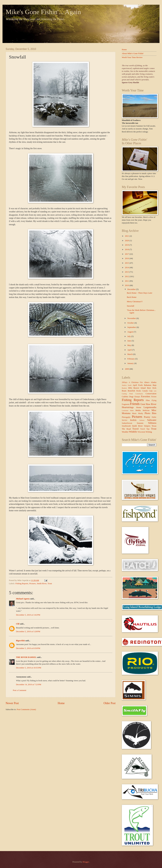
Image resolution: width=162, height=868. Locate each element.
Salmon (142, 420)
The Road (126, 429)
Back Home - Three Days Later (140, 293)
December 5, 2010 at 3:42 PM (28, 615)
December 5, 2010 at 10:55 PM (29, 668)
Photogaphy (126, 417)
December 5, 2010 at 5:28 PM (28, 632)
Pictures (32, 584)
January (131, 363)
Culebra (125, 397)
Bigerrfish (20, 641)
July (129, 336)
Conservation (151, 394)
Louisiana (125, 410)
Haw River (151, 404)
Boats (124, 391)
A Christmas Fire (136, 382)
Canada (145, 391)
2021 (127, 236)
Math (132, 410)
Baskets (124, 388)
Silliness (152, 423)
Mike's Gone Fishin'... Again (43, 12)
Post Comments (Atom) (26, 709)
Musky (141, 413)
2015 (127, 263)
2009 (127, 369)
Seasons (140, 423)
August (130, 332)
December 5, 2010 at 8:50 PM (28, 648)
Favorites (146, 396)
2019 (127, 245)
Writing (149, 432)
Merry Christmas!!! (135, 302)
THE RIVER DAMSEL (26, 657)
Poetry (147, 417)
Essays (137, 397)
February (131, 359)
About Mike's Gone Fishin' (133, 53)
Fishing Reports (22, 584)
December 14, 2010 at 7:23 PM (29, 685)
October (131, 323)
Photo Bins (150, 413)
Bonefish (131, 391)
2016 (127, 258)
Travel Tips (145, 429)
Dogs (131, 397)
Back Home (132, 297)
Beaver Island (139, 388)
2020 (127, 241)
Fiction (154, 397)
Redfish (133, 420)
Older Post (109, 703)
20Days (125, 382)
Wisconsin (141, 432)
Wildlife (133, 432)
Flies (148, 400)
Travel (135, 429)
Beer (149, 388)
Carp (151, 391)
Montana (126, 413)
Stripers (147, 426)
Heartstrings (128, 407)
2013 (127, 272)
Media (138, 410)
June (129, 341)
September (132, 327)
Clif (18, 624)
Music (134, 413)
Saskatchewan (127, 423)
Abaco (147, 382)
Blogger (86, 862)
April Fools (138, 385)
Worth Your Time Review (132, 57)
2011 (127, 281)
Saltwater (152, 420)
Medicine (146, 410)
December (132, 289)
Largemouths (150, 407)
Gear (143, 404)
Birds (154, 388)
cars (155, 391)
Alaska (154, 382)
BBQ (130, 388)
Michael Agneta (23, 599)
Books (139, 391)
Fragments (126, 404)
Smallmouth (126, 426)
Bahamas (148, 385)
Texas (154, 426)
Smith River (42, 584)
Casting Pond (127, 394)
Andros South (127, 385)
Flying (154, 400)
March (130, 354)
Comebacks (139, 394)
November (132, 318)
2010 (127, 285)
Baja (154, 385)
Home (61, 703)
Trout (50, 584)
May (129, 345)
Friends (135, 404)
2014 (127, 268)
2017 (127, 254)
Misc (154, 410)
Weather (125, 432)
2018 (127, 250)
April (130, 350)
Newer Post (12, 703)
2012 (127, 276)
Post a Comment (20, 690)
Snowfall (131, 306)
